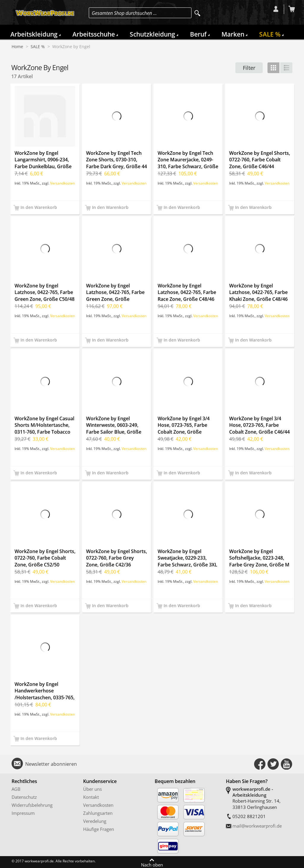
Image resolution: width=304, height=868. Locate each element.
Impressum (23, 813)
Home (17, 47)
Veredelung (95, 821)
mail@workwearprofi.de (257, 826)
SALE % (270, 34)
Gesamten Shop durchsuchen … (124, 13)
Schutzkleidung (152, 34)
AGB (16, 789)
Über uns (92, 789)
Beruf (198, 34)
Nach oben (152, 864)
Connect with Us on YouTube (286, 764)
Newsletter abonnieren (51, 764)
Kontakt (91, 797)
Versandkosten (62, 183)
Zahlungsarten (98, 813)
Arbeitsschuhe (94, 34)
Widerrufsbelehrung (32, 805)
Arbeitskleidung (34, 34)
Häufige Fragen (99, 829)
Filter (249, 68)
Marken (233, 34)
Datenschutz (24, 797)
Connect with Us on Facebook (260, 764)
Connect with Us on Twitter (273, 764)
